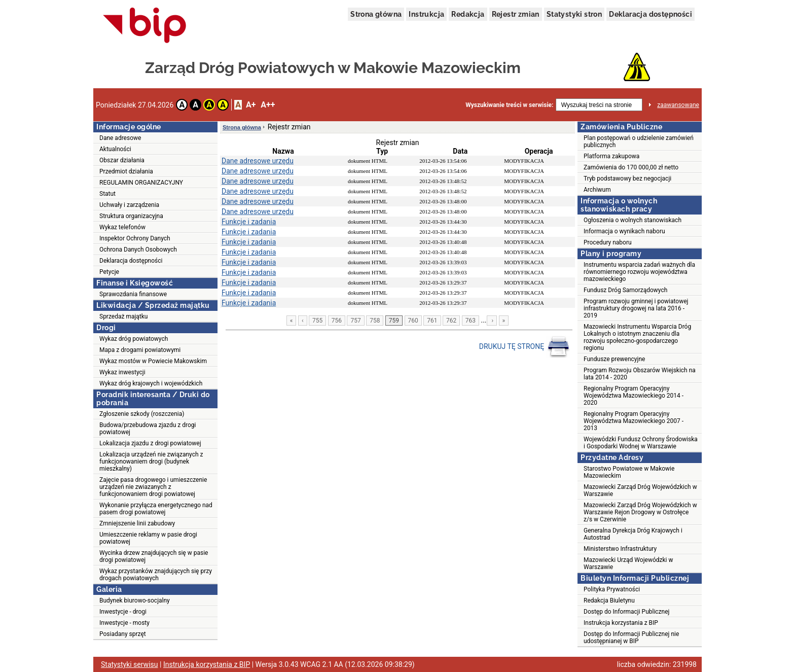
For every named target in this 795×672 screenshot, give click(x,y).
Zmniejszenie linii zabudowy (137, 523)
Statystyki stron (574, 14)
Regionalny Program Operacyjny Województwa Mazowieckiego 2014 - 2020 (634, 396)
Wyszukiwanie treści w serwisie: (509, 105)
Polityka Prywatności (612, 589)
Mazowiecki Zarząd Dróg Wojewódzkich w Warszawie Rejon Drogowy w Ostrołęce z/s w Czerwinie (640, 512)
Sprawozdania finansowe (133, 294)
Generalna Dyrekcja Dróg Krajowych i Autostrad (633, 534)
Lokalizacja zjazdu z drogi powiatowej (150, 443)
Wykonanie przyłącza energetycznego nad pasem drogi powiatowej (156, 509)
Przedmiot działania (126, 171)
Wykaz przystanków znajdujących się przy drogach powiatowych (156, 575)
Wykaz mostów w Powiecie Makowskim (153, 361)
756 (337, 321)
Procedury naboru (608, 242)
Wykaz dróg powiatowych (134, 339)
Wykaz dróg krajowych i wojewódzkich (151, 383)
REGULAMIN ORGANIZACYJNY (141, 183)
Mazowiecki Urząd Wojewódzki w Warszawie (628, 563)
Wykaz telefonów (122, 227)
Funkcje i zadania (249, 222)
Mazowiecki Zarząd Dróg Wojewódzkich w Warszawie (640, 490)
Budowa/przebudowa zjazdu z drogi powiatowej (148, 429)
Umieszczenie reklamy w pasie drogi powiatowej (148, 538)
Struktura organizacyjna (131, 216)
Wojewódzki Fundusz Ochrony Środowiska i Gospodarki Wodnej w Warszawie (641, 443)
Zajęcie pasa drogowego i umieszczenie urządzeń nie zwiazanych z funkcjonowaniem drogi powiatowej (153, 487)
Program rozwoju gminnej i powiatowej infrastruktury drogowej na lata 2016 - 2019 (636, 308)
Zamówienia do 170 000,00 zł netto (631, 167)
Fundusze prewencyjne (614, 359)
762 (451, 321)
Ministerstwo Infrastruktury (620, 549)
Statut (107, 194)
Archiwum (597, 190)
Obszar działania (122, 160)
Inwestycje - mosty (124, 623)
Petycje (109, 272)
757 (355, 321)
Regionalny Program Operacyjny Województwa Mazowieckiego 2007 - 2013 (634, 421)
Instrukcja (426, 14)
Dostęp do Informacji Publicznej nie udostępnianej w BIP (631, 638)
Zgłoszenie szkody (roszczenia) (142, 414)
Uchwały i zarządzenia (129, 205)
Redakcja (468, 14)
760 (413, 321)
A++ (268, 105)
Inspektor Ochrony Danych (135, 238)
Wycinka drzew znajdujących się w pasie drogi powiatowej (154, 556)
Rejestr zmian (516, 14)
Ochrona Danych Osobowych (138, 250)
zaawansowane (678, 105)
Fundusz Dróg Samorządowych (625, 290)
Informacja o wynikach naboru (624, 231)
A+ (251, 105)
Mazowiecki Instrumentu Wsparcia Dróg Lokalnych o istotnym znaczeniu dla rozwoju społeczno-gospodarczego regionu (637, 337)
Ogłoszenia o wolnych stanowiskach (633, 220)
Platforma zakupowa (611, 156)
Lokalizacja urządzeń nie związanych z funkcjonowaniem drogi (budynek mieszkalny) (151, 462)
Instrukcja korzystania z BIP (621, 623)
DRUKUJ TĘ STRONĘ (525, 347)
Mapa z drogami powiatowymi (140, 350)
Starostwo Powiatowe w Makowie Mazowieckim (629, 472)
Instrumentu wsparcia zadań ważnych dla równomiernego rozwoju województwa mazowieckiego (639, 272)
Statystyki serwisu (130, 664)
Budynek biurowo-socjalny (135, 600)
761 (432, 321)
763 (471, 321)
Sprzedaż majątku (123, 316)
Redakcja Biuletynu (609, 600)
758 (375, 321)
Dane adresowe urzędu (258, 161)
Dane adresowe (120, 138)
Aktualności (115, 149)
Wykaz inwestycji (122, 372)
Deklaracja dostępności (651, 14)
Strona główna (376, 14)
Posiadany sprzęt (123, 634)
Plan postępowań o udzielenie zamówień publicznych (639, 142)
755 (317, 321)
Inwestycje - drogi (123, 612)
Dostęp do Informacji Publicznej (626, 612)
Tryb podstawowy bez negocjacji (627, 179)
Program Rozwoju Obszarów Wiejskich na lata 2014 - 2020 (640, 374)
